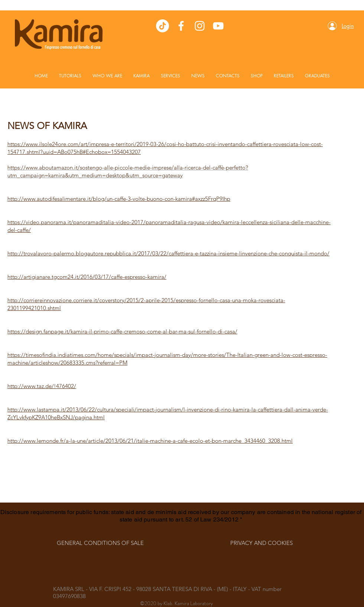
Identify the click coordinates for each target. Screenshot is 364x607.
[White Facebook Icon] (181, 26)
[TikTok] (162, 26)
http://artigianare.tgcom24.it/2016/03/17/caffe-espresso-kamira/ (87, 277)
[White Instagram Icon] (200, 26)
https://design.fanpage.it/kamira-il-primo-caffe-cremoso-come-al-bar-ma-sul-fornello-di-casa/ (122, 331)
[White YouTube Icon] (218, 26)
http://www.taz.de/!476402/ (42, 386)
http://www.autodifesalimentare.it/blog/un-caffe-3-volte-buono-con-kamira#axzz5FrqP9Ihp (119, 199)
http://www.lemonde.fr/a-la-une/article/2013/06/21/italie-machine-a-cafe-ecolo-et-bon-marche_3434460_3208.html (150, 441)
